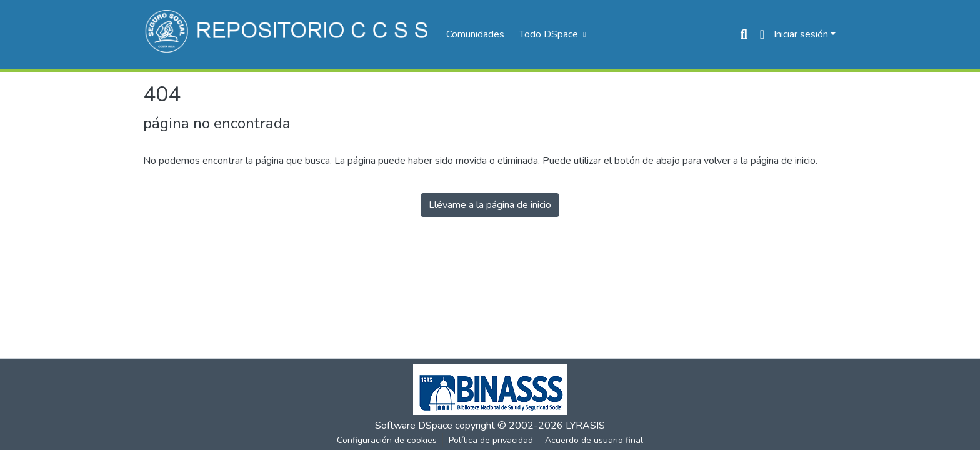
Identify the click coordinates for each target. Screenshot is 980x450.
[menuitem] (551, 34)
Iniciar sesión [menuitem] (801, 34)
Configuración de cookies (387, 440)
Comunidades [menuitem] (475, 34)
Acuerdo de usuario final (594, 440)
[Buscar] (744, 34)
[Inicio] (288, 34)
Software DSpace (414, 426)
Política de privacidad (491, 440)
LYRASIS (585, 426)
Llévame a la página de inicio (490, 205)
